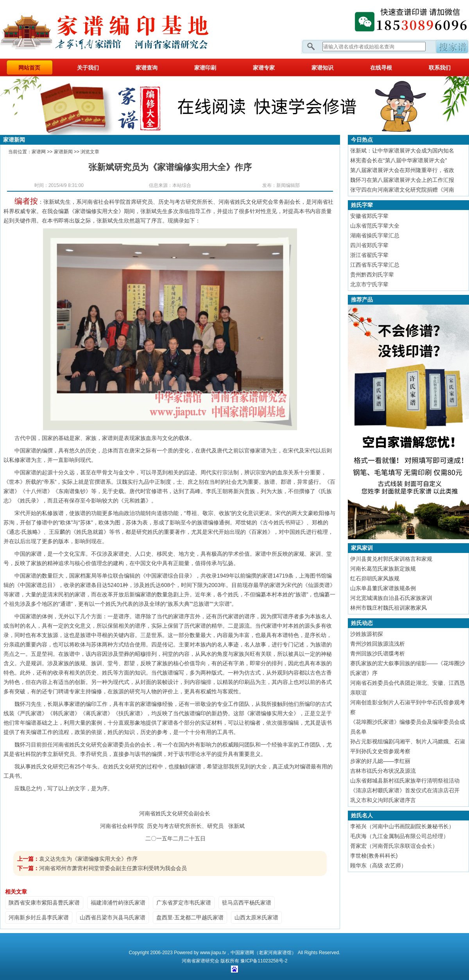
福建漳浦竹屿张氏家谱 (118, 903)
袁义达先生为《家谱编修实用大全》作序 (88, 859)
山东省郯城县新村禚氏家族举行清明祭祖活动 (405, 781)
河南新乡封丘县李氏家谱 (39, 917)
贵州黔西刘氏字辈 (372, 275)
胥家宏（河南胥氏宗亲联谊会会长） (394, 846)
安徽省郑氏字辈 (369, 216)
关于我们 (88, 68)
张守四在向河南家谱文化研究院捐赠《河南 (402, 190)
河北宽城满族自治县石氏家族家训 (391, 598)
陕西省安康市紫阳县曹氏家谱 (44, 903)
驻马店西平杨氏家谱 (247, 903)
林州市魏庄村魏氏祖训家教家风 (388, 608)
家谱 (200, 961)
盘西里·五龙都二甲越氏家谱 (190, 917)
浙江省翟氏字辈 (369, 255)
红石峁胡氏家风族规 (375, 578)
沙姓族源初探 (367, 634)
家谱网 (117, 29)
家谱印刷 (205, 68)
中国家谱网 (242, 953)
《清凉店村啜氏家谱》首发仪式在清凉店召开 (405, 790)
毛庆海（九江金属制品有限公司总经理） (399, 836)
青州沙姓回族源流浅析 (378, 644)
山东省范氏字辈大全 (375, 226)
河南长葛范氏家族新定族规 (383, 569)
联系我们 (440, 68)
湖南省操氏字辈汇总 (375, 235)
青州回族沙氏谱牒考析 (378, 653)
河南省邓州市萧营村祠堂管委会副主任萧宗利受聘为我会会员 (113, 868)
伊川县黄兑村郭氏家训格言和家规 (391, 559)
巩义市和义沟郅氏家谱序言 (383, 800)
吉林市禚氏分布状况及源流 (383, 771)
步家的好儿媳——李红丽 (380, 761)
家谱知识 (322, 68)
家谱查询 (147, 68)
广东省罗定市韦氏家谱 (184, 903)
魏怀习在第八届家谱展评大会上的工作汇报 (402, 180)
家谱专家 (264, 68)
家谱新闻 (63, 152)
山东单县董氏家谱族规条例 (383, 588)
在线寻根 (381, 68)
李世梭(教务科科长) (374, 856)
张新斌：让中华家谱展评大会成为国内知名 (402, 151)
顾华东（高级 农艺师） (378, 865)
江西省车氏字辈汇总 (375, 265)
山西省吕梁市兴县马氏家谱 (113, 917)
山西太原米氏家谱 (256, 917)
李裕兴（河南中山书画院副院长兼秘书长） (402, 826)
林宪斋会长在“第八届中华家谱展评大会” (398, 160)
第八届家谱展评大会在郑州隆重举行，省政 (402, 170)
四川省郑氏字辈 (369, 245)
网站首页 (29, 68)
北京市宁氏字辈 (369, 284)
